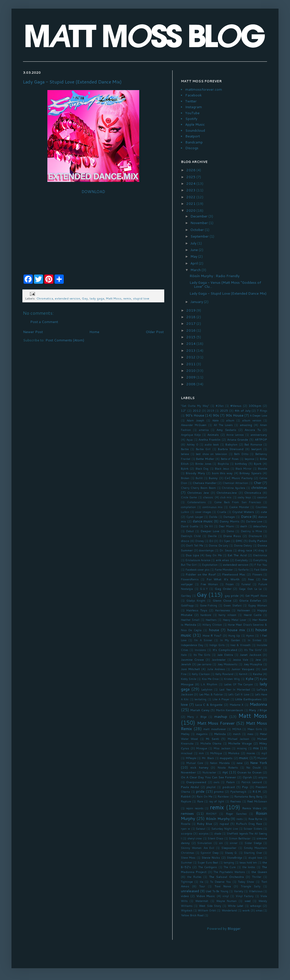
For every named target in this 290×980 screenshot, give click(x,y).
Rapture (186, 801)
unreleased (190, 891)
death (244, 526)
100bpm (255, 406)
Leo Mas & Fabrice (211, 694)
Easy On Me (214, 555)
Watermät (202, 901)
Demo (230, 531)
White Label (235, 906)
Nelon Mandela (220, 763)
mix (256, 748)
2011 (191, 364)
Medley (185, 734)
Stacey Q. (231, 853)
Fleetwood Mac (234, 574)
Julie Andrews (216, 669)
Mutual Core (195, 763)
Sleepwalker (229, 848)
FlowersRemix (190, 579)
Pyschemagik (238, 792)
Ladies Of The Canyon (238, 684)
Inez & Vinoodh (240, 645)
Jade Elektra (225, 655)
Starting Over (253, 853)
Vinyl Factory (245, 896)
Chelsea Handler (205, 483)
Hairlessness (223, 610)
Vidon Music (206, 896)
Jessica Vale (240, 660)
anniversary (259, 434)
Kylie (250, 679)
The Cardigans (208, 867)
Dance (246, 517)
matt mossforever (215, 729)
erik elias (223, 560)
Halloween (244, 610)
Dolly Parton (258, 541)
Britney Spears (250, 473)
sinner (234, 843)
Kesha (257, 674)
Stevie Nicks (211, 857)
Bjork (258, 463)
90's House (195, 415)
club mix (226, 497)
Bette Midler (205, 459)
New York (259, 763)
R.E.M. (257, 791)
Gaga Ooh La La (250, 589)
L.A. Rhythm (209, 684)
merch (237, 734)
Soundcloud (195, 130)
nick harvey (199, 767)
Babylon (231, 444)
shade (218, 833)
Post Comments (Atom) (65, 340)
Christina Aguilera (233, 488)
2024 (191, 183)
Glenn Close (222, 600)
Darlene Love (254, 521)
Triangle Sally (251, 886)
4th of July (243, 410)
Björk (185, 468)
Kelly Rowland (224, 674)
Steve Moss (188, 857)
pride (200, 791)
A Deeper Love (258, 415)
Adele (215, 420)
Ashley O (193, 444)
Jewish (186, 664)
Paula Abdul (190, 787)
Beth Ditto (241, 454)
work (246, 910)
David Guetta (190, 526)
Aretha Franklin (209, 439)
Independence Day (192, 645)
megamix (202, 734)
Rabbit (186, 796)
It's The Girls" (253, 650)
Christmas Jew (198, 492)
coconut (262, 497)
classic (208, 497)
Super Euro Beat (208, 862)
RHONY (211, 814)
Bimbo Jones (203, 464)
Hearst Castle (253, 615)
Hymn (250, 635)
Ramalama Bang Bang (248, 796)
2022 (191, 197)
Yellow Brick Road (192, 915)
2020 (191, 210)
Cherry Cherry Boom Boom (198, 488)
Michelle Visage (240, 743)
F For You (261, 565)
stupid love (141, 298)
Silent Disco (215, 838)
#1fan (220, 406)
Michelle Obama (211, 743)
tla (202, 882)
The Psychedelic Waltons (229, 872)
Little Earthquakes (248, 699)
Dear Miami (227, 526)
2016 (191, 330)
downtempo (206, 550)
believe (185, 454)
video (185, 896)
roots (239, 819)
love (184, 704)
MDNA (237, 729)
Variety (239, 891)
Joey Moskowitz (228, 664)
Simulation (205, 843)
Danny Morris (230, 521)
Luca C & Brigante (209, 704)
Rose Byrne (255, 819)
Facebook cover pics (197, 569)
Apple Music (195, 124)
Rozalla (186, 824)
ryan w (185, 829)
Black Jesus (222, 468)
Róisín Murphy (218, 819)
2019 (191, 310)
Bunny (213, 478)
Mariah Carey (200, 710)
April (195, 263)
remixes (187, 813)
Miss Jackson (222, 748)
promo (219, 791)
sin (221, 843)
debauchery (260, 526)
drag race (245, 550)
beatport (256, 449)
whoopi (256, 906)
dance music (203, 521)
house (214, 630)
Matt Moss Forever (216, 723)
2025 (191, 177)
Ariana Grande (238, 439)
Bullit (199, 478)
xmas (259, 910)
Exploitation (210, 565)
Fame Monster (224, 569)
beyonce (249, 459)
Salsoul (201, 829)
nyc (225, 772)
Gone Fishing (208, 605)
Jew (258, 659)
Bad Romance (253, 444)
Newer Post (33, 332)
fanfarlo (243, 569)
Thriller (257, 877)
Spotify (191, 119)
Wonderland (229, 910)
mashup (221, 716)
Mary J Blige (258, 710)
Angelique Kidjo (191, 435)
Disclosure (255, 536)
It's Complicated (225, 650)
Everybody (241, 560)
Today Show (246, 882)
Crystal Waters (243, 512)
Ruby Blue (205, 824)
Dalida (213, 517)
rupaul (224, 824)
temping (229, 862)
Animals (213, 434)
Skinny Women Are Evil (198, 848)
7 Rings (262, 411)
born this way (222, 473)
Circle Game (189, 497)
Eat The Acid (237, 555)
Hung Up (234, 635)
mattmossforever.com (204, 89)
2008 (191, 384)
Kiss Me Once (210, 679)
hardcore (206, 615)
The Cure (230, 867)
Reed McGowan (257, 801)
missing (242, 748)
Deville (212, 536)
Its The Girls (202, 655)
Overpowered (196, 782)
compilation (188, 507)
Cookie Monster (239, 507)
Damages (229, 517)
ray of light (217, 801)
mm (201, 753)
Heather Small (190, 620)
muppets (226, 758)
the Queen (259, 872)
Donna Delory (243, 545)
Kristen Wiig (232, 679)
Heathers (211, 620)
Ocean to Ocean (249, 772)
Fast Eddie (261, 569)
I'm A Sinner (203, 640)
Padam (231, 782)
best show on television (211, 454)
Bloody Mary (195, 473)
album (230, 420)
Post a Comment (44, 322)
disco (185, 541)
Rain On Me (204, 796)
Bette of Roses (230, 459)
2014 (191, 344)
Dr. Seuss (226, 550)
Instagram (194, 107)
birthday (241, 463)
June (195, 250)
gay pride (232, 595)
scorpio (187, 833)
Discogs (192, 148)
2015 (191, 337)
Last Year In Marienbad (235, 689)
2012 (191, 357)
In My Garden (230, 640)
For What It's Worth (223, 579)
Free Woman (209, 584)
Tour (202, 886)
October (198, 230)
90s (216, 415)
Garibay (186, 596)
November (200, 223)
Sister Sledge (253, 843)
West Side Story (210, 906)
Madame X (237, 705)
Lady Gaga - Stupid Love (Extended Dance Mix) (72, 82)
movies (251, 753)
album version (252, 420)
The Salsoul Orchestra (226, 877)
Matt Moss (114, 298)
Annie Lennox (235, 435)
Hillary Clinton (212, 625)
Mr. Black (208, 758)
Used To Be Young (217, 891)
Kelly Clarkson (201, 674)
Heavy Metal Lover (235, 620)
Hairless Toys (197, 610)
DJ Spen (225, 541)
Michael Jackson (238, 739)
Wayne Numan (226, 901)
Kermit (243, 674)
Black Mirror (243, 468)
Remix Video (252, 808)
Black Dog (202, 468)
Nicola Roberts (228, 767)
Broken (185, 478)
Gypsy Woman (258, 605)
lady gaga (97, 298)
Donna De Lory (219, 545)
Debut (190, 531)
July (194, 243)
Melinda (220, 734)
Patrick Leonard (252, 782)
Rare (200, 801)
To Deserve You (221, 882)
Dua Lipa (192, 555)
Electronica (260, 555)
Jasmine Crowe (192, 659)
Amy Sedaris (226, 430)
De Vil (209, 526)
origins (263, 777)
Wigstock (187, 910)
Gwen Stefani (232, 605)
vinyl (226, 896)
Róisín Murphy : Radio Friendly (214, 276)
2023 (191, 190)
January (197, 302)
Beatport (193, 136)
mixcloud (187, 753)
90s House (235, 415)
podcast (229, 787)
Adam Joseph (195, 420)
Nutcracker (209, 772)
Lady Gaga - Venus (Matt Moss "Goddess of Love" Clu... (225, 284)
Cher (258, 483)
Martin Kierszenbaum (230, 710)
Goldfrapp (187, 605)
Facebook (193, 95)
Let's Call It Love (239, 694)
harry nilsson (227, 615)
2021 (191, 204)
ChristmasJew (227, 492)
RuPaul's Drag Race (249, 824)
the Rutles (194, 877)
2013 (191, 350)
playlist (211, 787)
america (204, 430)
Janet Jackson (250, 655)
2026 (191, 170)
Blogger (234, 929)
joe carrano (204, 664)
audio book (212, 444)
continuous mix (213, 507)
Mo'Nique (216, 753)
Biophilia (223, 464)
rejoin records (195, 808)
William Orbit (207, 910)
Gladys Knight (196, 600)
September (200, 236)
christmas (259, 488)
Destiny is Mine (251, 531)
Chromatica (45, 298)
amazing (246, 425)
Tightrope (187, 882)
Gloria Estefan (250, 600)
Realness (236, 801)
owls (216, 782)
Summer (186, 862)
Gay (85, 298)
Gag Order (223, 589)
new (240, 763)
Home (94, 332)
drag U (263, 550)
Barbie (185, 449)
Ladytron (207, 689)
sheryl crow (195, 838)
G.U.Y (204, 589)
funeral (246, 584)
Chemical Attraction (235, 483)
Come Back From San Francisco (238, 502)
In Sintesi (255, 640)
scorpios (204, 833)
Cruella (222, 512)
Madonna (258, 704)
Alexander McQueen (194, 425)
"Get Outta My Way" (195, 406)
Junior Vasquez (243, 669)
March (196, 270)
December (199, 216)
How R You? (212, 635)
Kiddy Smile (188, 679)
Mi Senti (212, 739)
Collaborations (196, 502)
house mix (236, 630)
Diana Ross (232, 536)
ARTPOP (261, 439)
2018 (191, 317)
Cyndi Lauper (195, 517)
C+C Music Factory (239, 478)
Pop (245, 787)
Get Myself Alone (256, 596)
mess (250, 734)
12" (183, 410)
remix (127, 298)
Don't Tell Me (195, 545)
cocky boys (244, 497)
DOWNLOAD (93, 192)
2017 (191, 323)
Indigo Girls (217, 645)
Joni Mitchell (190, 669)
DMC (239, 541)
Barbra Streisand (231, 449)
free (251, 579)
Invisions (200, 650)
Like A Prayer (221, 699)
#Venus (236, 406)
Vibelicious (256, 891)
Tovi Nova (223, 886)
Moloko (234, 753)
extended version (67, 298)
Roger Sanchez (236, 814)
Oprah (247, 777)
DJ (211, 541)
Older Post (155, 332)
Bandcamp (194, 142)
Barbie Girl (203, 449)
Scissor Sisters (253, 829)
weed (248, 901)
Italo (184, 655)
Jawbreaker (219, 660)
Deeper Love (210, 531)
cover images (203, 512)
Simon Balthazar (240, 838)
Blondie (262, 468)
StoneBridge (234, 857)
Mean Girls (255, 729)
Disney (200, 541)
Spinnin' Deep (209, 853)
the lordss (249, 867)
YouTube (192, 113)
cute (264, 512)
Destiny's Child (191, 536)
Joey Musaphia (253, 664)
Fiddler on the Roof (201, 574)
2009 (191, 377)
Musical (262, 758)
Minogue (202, 748)
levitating (200, 699)
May (194, 256)
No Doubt (254, 767)
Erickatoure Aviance (198, 560)
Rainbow (223, 796)
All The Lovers (223, 425)
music (244, 758)
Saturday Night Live (225, 829)
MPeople (191, 758)
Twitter (191, 101)
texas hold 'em (248, 862)
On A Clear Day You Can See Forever (208, 777)
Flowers (257, 574)
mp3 (264, 753)
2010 (191, 371)
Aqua (190, 440)
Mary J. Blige (197, 717)
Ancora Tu (253, 430)
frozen (230, 584)
